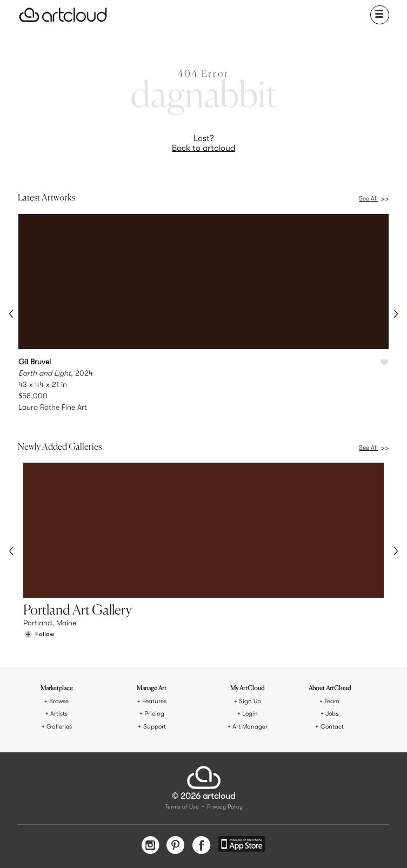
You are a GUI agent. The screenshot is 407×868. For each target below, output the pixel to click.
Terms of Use (182, 807)
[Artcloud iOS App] (242, 846)
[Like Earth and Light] (384, 363)
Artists (59, 714)
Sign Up (250, 701)
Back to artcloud (203, 148)
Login (250, 714)
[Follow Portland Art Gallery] (39, 634)
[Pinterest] (176, 846)
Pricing (154, 714)
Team (332, 701)
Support (155, 727)
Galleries (59, 727)
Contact (332, 727)
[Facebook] (201, 846)
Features (154, 701)
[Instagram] (150, 846)
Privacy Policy (225, 807)
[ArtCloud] (63, 15)
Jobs (332, 714)
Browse (59, 701)
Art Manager (250, 727)
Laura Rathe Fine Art (53, 407)
